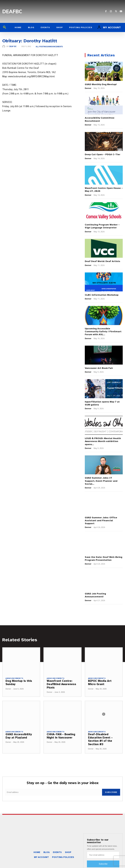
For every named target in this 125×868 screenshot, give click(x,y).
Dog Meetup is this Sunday (19, 679)
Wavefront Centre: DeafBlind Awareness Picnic (61, 681)
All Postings (42, 47)
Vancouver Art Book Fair (99, 368)
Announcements (55, 47)
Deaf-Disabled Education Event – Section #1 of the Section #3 (100, 736)
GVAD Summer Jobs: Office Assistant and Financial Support (101, 517)
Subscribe (111, 789)
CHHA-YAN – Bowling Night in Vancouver (61, 733)
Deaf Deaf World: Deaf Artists (102, 261)
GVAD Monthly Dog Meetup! (101, 84)
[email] (53, 789)
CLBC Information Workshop (101, 295)
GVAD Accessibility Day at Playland (19, 733)
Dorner (88, 88)
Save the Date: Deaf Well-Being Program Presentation (104, 555)
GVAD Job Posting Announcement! (95, 592)
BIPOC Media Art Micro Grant (100, 679)
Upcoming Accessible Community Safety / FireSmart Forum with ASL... (103, 331)
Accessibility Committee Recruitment (99, 119)
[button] (5, 27)
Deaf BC (13, 47)
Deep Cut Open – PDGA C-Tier (102, 154)
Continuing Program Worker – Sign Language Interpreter (102, 226)
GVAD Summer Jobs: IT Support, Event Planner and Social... (103, 479)
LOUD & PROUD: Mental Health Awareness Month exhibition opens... (103, 441)
